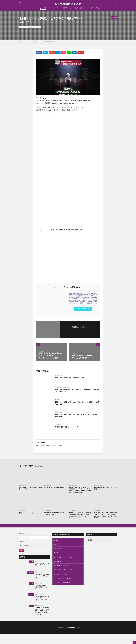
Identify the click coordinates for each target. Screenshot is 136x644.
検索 (21, 556)
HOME (20, 42)
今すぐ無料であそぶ (83, 309)
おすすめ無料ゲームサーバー (62, 573)
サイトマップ (58, 551)
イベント (86, 8)
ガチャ (71, 8)
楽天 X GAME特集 (59, 569)
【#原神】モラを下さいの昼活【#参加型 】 (55, 488)
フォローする (80, 329)
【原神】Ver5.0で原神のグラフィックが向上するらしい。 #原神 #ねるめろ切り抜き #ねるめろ (77, 403)
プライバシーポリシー (60, 555)
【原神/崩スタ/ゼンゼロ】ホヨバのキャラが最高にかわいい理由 (30, 488)
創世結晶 (97, 8)
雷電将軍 (65, 8)
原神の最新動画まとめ (68, 4)
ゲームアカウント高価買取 (61, 582)
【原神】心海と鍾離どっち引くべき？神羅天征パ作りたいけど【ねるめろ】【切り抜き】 (76, 416)
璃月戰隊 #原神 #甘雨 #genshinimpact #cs (69, 427)
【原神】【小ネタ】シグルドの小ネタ (30, 516)
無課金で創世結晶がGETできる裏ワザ (64, 578)
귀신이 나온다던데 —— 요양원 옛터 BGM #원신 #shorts (42, 571)
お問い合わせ (58, 546)
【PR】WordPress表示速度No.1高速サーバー (66, 587)
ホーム (37, 8)
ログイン (52, 445)
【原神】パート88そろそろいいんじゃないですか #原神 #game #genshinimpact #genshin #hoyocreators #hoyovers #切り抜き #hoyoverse (80, 519)
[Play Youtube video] (68, 77)
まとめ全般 (43, 8)
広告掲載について (59, 560)
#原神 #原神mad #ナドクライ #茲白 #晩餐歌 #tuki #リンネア (42, 593)
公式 (92, 8)
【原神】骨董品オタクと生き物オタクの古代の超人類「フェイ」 (105, 488)
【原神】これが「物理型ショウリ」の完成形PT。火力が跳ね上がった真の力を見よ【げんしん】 (77, 391)
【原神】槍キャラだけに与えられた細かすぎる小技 (73, 377)
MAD (49, 8)
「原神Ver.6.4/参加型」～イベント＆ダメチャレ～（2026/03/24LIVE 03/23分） (42, 605)
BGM (54, 8)
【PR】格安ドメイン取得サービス (63, 591)
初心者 (76, 8)
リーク (59, 8)
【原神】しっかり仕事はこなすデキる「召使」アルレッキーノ (47, 42)
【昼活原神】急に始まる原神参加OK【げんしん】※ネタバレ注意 (54, 517)
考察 (81, 8)
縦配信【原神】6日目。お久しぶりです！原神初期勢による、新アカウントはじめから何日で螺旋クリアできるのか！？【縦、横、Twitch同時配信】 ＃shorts (105, 520)
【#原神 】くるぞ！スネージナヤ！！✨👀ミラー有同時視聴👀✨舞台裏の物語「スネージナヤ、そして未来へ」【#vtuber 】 (42, 620)
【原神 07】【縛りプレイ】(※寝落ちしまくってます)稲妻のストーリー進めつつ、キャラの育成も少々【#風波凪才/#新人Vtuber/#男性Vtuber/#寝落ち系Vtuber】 (80, 491)
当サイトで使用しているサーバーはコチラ (66, 564)
